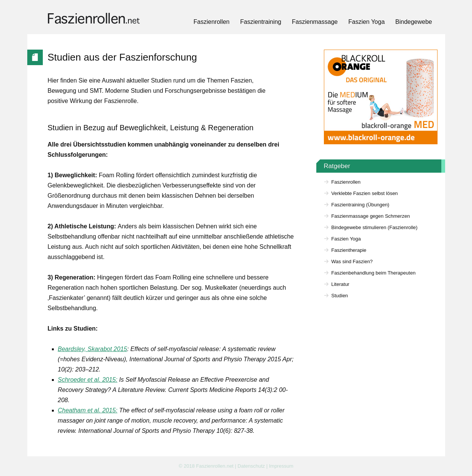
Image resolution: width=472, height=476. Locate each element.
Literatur (341, 284)
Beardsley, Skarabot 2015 (93, 349)
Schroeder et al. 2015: (88, 380)
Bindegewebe (414, 22)
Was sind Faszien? (352, 261)
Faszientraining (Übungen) (360, 205)
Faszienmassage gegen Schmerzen (371, 216)
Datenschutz (251, 466)
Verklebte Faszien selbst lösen (365, 193)
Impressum (281, 466)
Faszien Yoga (366, 22)
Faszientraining (261, 22)
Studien (340, 296)
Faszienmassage (315, 22)
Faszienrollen (212, 22)
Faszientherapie (349, 250)
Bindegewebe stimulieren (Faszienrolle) (375, 227)
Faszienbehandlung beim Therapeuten (374, 273)
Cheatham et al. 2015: (88, 410)
